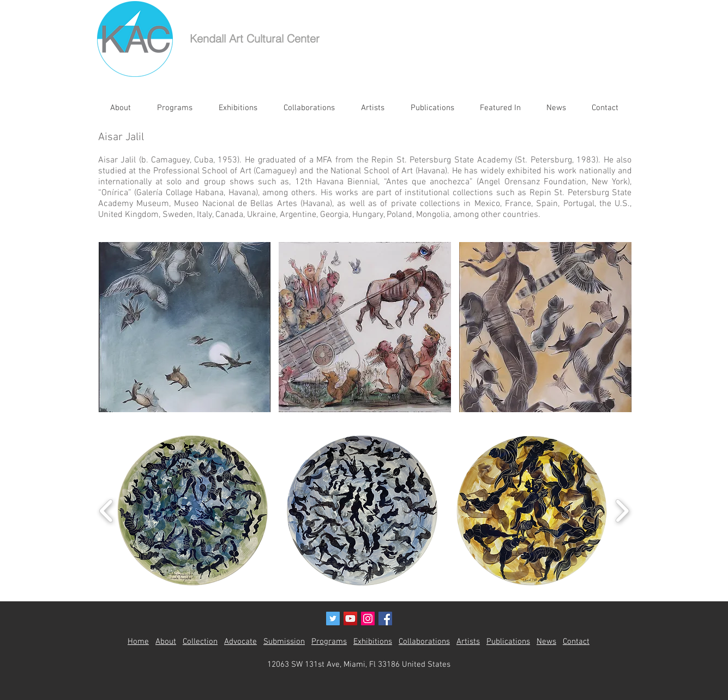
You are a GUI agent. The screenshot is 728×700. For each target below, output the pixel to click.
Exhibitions (373, 642)
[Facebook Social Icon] (385, 618)
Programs (329, 642)
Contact (576, 642)
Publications (508, 642)
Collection (200, 642)
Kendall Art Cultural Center (255, 38)
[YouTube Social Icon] (350, 618)
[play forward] (622, 511)
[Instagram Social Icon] (368, 618)
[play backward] (107, 511)
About (166, 642)
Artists (468, 642)
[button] (185, 327)
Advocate (240, 642)
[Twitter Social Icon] (333, 618)
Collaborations (424, 642)
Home (138, 642)
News (546, 642)
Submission (284, 642)
